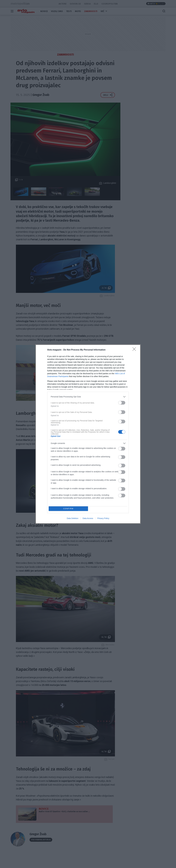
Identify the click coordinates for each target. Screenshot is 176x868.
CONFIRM (68, 509)
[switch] (122, 403)
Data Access (88, 518)
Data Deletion (73, 518)
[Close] (135, 350)
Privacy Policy (103, 518)
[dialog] (88, 434)
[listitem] (88, 397)
